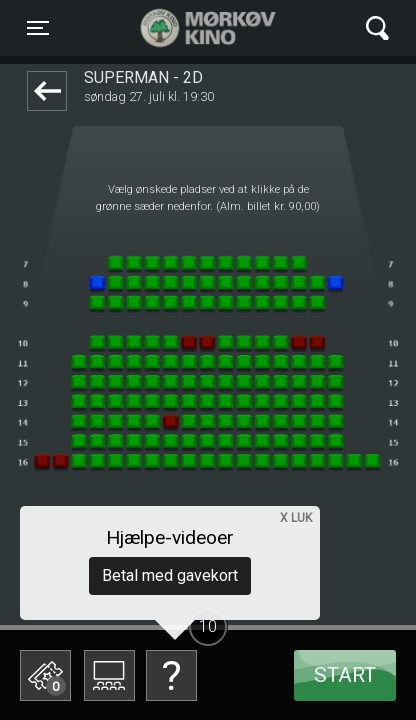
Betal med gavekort (170, 575)
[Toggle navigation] (38, 28)
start (345, 675)
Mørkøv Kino (188, 28)
